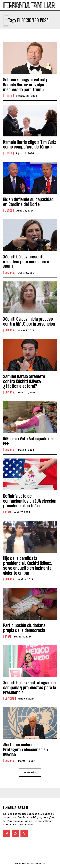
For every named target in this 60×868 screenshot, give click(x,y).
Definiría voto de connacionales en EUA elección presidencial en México (30, 501)
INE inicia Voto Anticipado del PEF (28, 441)
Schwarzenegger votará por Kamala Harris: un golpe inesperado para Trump (28, 85)
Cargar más (30, 772)
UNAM (8, 512)
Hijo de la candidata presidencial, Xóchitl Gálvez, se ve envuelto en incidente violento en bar (28, 565)
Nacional (10, 273)
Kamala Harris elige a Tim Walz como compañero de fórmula (30, 144)
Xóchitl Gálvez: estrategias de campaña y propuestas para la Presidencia (30, 687)
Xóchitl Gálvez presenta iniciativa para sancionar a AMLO (26, 262)
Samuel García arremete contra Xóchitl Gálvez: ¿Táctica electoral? (24, 381)
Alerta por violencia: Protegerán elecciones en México (26, 749)
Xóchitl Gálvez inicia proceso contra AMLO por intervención (29, 321)
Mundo (8, 96)
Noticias (9, 699)
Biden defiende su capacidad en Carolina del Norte (28, 202)
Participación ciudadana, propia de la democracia (25, 628)
